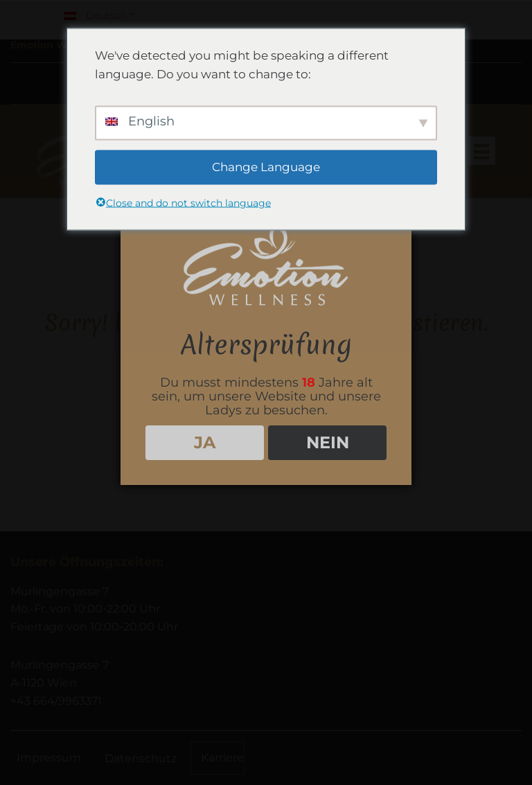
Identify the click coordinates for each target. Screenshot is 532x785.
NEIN (328, 442)
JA (205, 442)
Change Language (266, 167)
